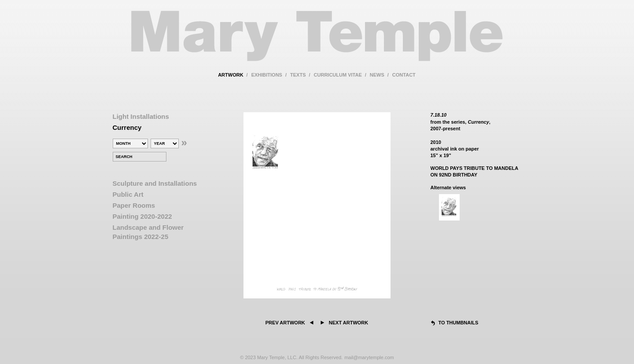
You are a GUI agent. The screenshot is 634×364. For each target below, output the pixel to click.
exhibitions (267, 75)
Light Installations (141, 116)
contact (404, 75)
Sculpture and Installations (155, 183)
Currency (127, 127)
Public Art (128, 194)
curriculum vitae (338, 75)
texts (298, 75)
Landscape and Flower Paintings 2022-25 (148, 232)
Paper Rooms (134, 205)
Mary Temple (317, 41)
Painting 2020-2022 (142, 216)
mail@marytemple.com (369, 357)
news (377, 75)
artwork (230, 75)
